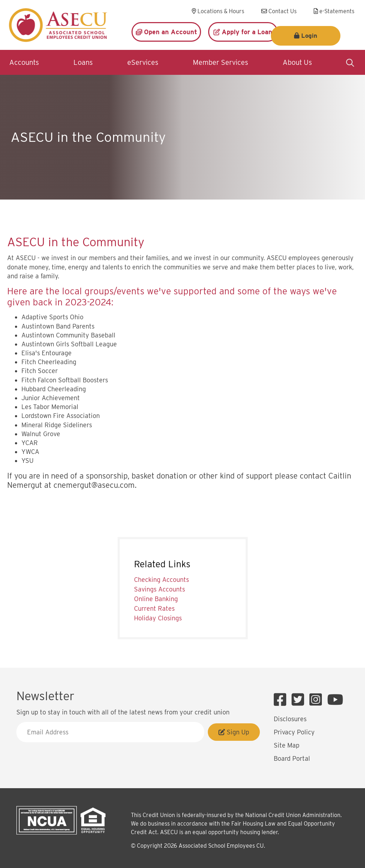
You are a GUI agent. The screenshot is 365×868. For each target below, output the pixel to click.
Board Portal (292, 758)
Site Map (287, 745)
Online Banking (156, 599)
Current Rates (154, 608)
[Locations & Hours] (218, 11)
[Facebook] (282, 700)
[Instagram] (317, 700)
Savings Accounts (160, 589)
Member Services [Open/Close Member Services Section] (220, 62)
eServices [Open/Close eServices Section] (143, 62)
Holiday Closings (158, 618)
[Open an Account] (166, 32)
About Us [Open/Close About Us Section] (297, 62)
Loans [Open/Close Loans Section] (83, 62)
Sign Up (234, 732)
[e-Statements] (334, 11)
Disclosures (290, 719)
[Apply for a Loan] (243, 32)
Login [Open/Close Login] (325, 32)
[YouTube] (335, 700)
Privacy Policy (294, 732)
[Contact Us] (279, 11)
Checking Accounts (161, 580)
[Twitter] (300, 700)
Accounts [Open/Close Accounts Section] (24, 62)
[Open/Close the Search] (350, 62)
